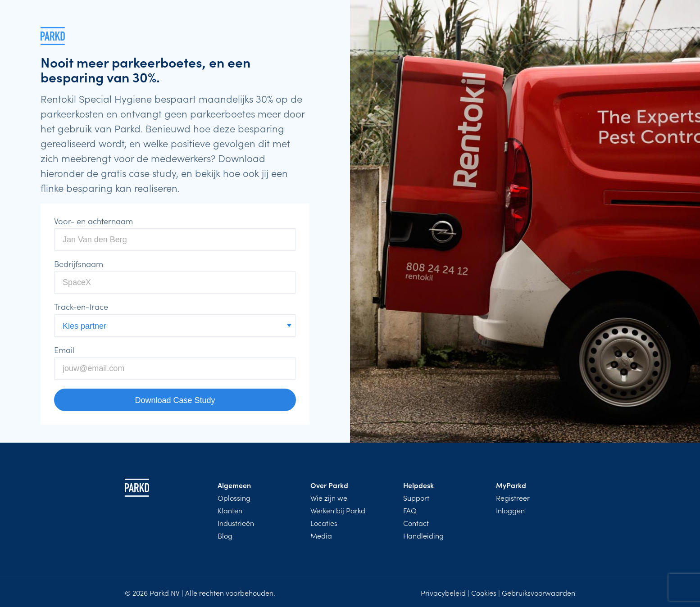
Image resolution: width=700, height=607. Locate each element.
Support (416, 498)
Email (64, 350)
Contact (416, 523)
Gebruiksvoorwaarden (539, 593)
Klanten (230, 510)
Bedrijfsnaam (79, 264)
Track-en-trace (81, 307)
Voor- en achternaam (93, 221)
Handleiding (423, 535)
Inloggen (510, 510)
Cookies (484, 593)
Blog (225, 535)
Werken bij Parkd (338, 510)
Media (321, 535)
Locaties (324, 523)
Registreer (513, 498)
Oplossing (234, 498)
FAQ (410, 510)
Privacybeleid (443, 593)
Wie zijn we (329, 498)
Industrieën (236, 523)
